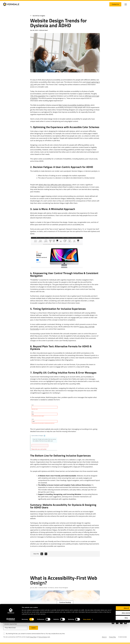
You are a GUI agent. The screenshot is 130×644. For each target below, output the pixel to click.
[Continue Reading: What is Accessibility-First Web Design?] (65, 602)
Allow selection (116, 634)
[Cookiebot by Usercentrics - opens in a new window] (11, 641)
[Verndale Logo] (11, 4)
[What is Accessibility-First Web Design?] (65, 586)
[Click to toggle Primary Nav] (126, 4)
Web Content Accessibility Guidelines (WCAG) (74, 105)
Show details (87, 641)
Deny (116, 639)
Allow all (116, 629)
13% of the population (38, 96)
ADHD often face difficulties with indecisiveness (55, 185)
